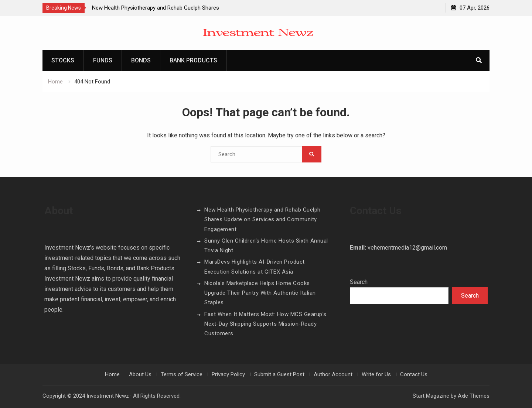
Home (112, 374)
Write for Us (376, 374)
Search (359, 282)
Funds (103, 60)
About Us (140, 374)
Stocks (63, 60)
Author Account (333, 374)
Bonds (141, 60)
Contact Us (414, 374)
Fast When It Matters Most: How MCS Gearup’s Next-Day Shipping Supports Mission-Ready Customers (265, 324)
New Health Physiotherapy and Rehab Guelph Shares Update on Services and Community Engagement (262, 220)
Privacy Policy (228, 374)
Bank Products (193, 60)
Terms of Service (182, 374)
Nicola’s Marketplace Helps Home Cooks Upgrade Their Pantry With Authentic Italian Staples (260, 293)
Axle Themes (474, 396)
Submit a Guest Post (279, 374)
